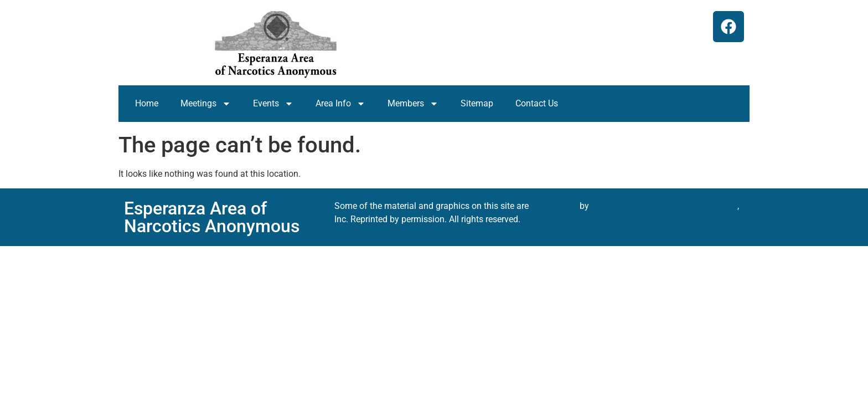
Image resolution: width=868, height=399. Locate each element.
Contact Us (537, 103)
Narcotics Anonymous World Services (664, 206)
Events (273, 104)
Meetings (206, 104)
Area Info (340, 104)
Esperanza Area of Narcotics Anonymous (212, 217)
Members (413, 104)
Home (147, 103)
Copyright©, (555, 206)
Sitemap (477, 103)
